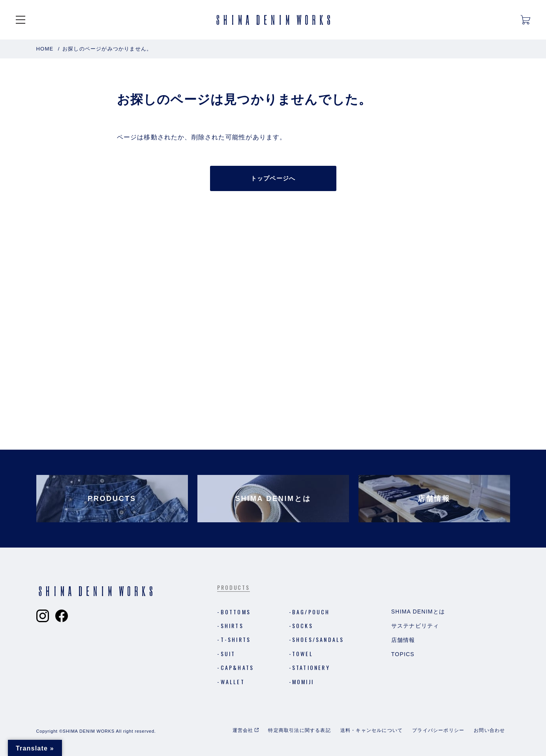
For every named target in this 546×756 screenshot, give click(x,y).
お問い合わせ (489, 730)
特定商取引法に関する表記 (299, 730)
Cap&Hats (237, 667)
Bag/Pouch (311, 612)
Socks (303, 626)
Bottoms (236, 612)
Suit (228, 654)
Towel (303, 654)
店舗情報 (403, 640)
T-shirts (236, 639)
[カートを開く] (525, 20)
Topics (403, 654)
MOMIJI (303, 682)
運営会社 (243, 730)
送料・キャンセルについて (372, 730)
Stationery (311, 667)
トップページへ (273, 178)
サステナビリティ (415, 626)
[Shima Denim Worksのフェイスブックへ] (62, 616)
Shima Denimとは (418, 612)
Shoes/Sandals (318, 639)
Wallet (233, 682)
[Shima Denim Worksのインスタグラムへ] (43, 616)
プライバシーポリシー (438, 730)
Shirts (232, 626)
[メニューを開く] (21, 20)
